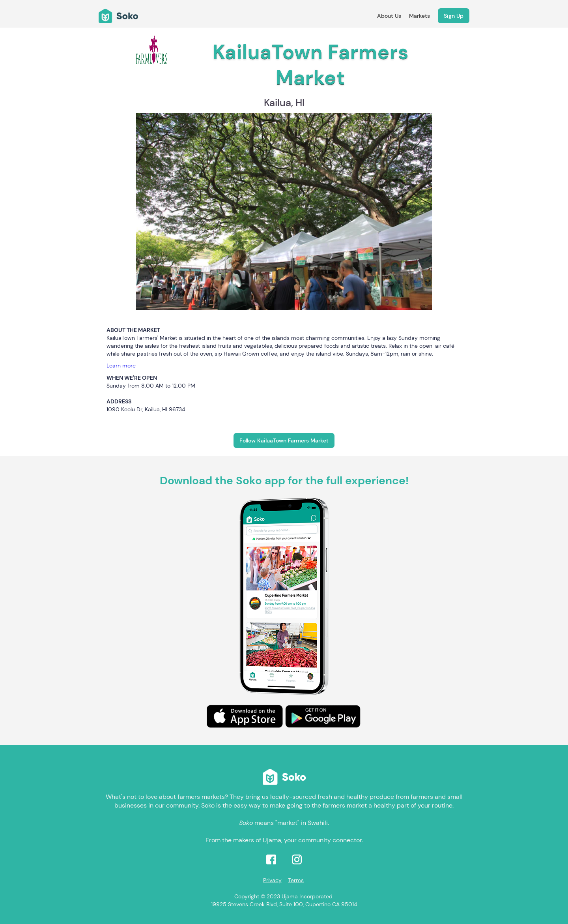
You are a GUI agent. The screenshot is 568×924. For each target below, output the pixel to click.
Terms (296, 880)
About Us (389, 16)
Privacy (272, 880)
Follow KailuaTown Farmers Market (284, 440)
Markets (419, 16)
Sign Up (454, 16)
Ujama (272, 840)
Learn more (121, 365)
